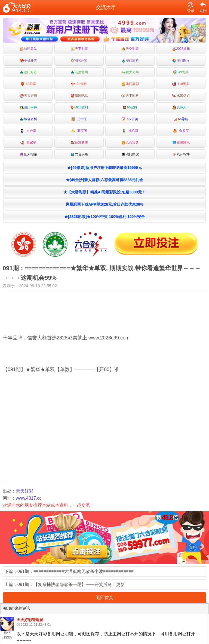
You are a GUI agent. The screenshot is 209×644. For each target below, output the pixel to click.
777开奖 (130, 119)
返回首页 (104, 598)
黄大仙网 (130, 72)
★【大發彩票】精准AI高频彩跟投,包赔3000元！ (104, 192)
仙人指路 (28, 154)
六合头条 (79, 154)
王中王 (79, 119)
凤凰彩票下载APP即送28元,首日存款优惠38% (104, 204)
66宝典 (130, 107)
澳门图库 (181, 61)
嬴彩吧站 (79, 96)
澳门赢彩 (130, 84)
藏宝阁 (79, 131)
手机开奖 (28, 61)
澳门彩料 (130, 61)
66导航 (181, 119)
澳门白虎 (130, 154)
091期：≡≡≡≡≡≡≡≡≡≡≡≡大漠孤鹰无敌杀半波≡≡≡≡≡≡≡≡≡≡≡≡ (76, 571)
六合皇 (28, 131)
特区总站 (28, 49)
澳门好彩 (28, 72)
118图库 (181, 84)
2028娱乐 (181, 49)
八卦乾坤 (181, 154)
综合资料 (28, 119)
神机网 (130, 131)
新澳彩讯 (181, 143)
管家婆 (28, 143)
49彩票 (181, 72)
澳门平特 (28, 107)
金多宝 (181, 131)
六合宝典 (130, 143)
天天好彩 (28, 96)
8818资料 (79, 107)
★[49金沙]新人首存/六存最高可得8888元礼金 (104, 180)
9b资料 (79, 84)
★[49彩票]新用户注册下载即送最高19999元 (104, 168)
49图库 (28, 84)
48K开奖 (79, 61)
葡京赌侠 (79, 143)
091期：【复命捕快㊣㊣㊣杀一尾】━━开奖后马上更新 (71, 584)
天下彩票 (79, 49)
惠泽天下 (181, 107)
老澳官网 (79, 72)
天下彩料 (130, 96)
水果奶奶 (181, 96)
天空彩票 (130, 49)
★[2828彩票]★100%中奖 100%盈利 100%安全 (104, 217)
